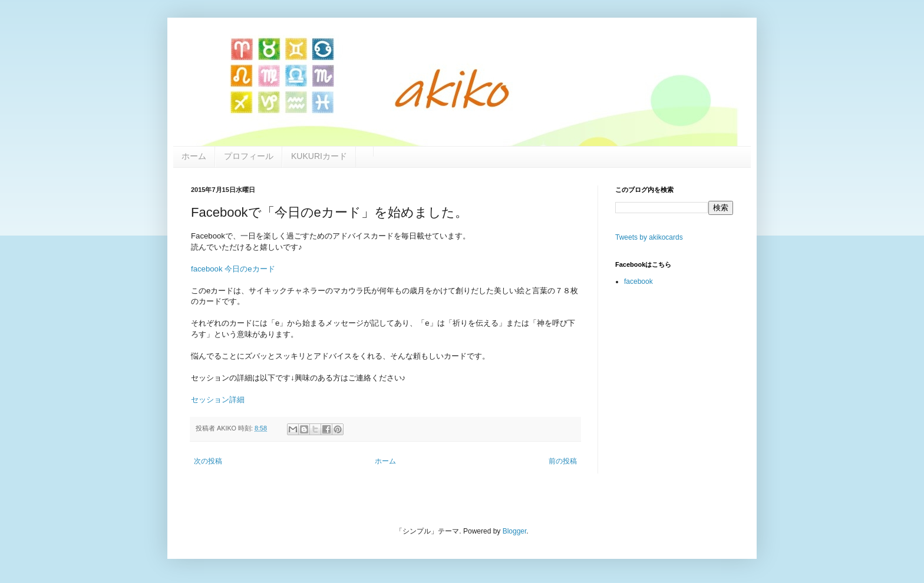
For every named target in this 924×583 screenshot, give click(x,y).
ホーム (385, 461)
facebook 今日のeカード (233, 269)
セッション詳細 (218, 400)
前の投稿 (563, 461)
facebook (638, 281)
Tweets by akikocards (649, 237)
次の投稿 (208, 461)
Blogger (515, 531)
